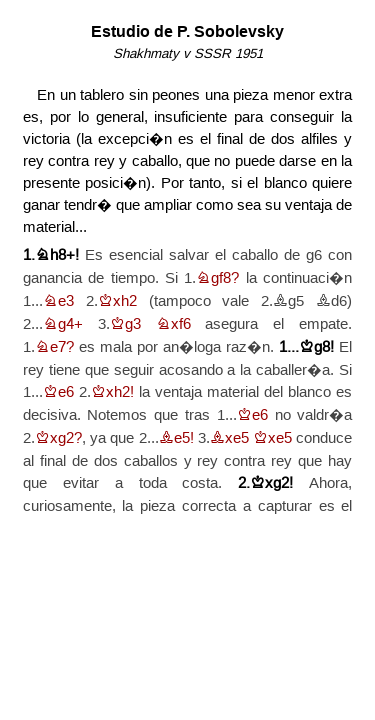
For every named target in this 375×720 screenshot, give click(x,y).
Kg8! (316, 347)
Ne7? (54, 347)
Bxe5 (229, 438)
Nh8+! (57, 255)
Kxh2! (112, 392)
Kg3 (125, 324)
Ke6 (58, 392)
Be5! (176, 438)
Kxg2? (58, 438)
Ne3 (58, 301)
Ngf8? (217, 278)
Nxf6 (173, 324)
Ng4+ (63, 324)
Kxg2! (271, 483)
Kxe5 (272, 438)
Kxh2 (117, 301)
